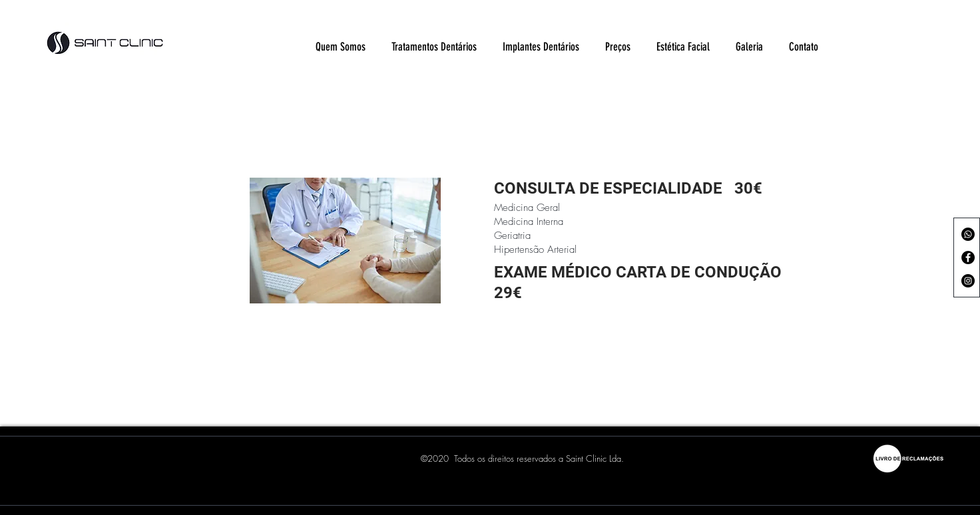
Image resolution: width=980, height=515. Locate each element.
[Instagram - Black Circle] (968, 281)
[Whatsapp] (968, 234)
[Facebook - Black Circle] (968, 257)
